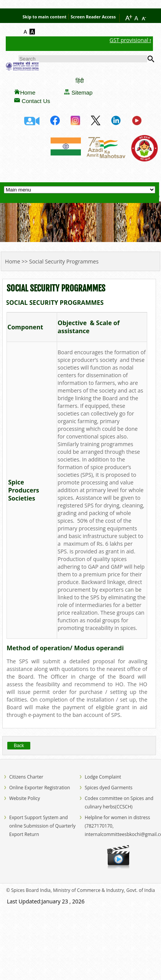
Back (19, 746)
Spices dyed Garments (108, 788)
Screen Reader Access (93, 17)
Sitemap (82, 92)
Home (28, 92)
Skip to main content (44, 17)
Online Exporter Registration (40, 788)
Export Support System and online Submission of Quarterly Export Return (42, 826)
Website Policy (25, 798)
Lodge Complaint (103, 777)
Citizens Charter (26, 777)
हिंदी (80, 81)
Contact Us (36, 101)
